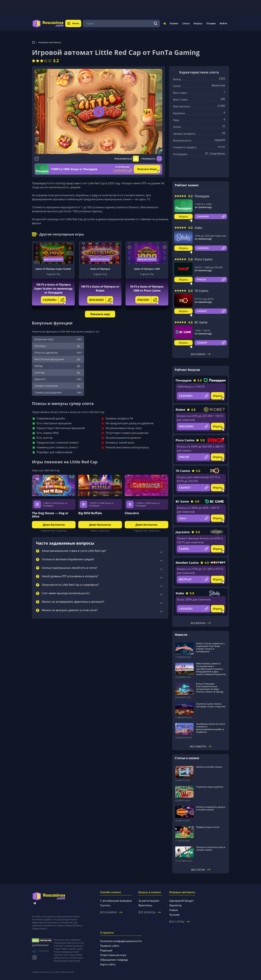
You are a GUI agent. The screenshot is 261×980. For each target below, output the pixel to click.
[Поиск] (156, 23)
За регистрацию (149, 901)
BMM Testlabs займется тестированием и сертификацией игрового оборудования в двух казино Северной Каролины (211, 669)
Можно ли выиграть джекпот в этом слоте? (70, 610)
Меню (73, 23)
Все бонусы (201, 623)
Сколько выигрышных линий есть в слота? (69, 568)
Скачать (105, 905)
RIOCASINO (101, 300)
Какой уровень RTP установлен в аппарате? (70, 576)
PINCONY (148, 300)
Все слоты (179, 922)
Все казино (201, 354)
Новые (173, 910)
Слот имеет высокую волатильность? (66, 593)
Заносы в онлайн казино (209, 767)
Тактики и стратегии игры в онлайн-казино (211, 848)
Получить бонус (147, 169)
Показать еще (100, 314)
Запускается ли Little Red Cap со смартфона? (70, 585)
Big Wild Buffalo (90, 513)
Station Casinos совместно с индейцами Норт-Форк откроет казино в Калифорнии (210, 647)
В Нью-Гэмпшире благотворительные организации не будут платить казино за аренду (210, 688)
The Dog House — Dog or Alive (50, 515)
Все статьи (201, 870)
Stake (198, 228)
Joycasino (183, 532)
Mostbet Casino (187, 563)
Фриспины (145, 905)
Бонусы (198, 23)
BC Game (201, 322)
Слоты (186, 23)
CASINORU (54, 300)
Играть (184, 217)
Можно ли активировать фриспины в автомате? (73, 602)
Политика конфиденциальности (121, 941)
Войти (223, 23)
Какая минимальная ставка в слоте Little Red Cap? (74, 551)
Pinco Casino (203, 259)
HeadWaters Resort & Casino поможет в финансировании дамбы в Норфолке (211, 728)
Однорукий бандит (181, 901)
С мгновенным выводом (116, 901)
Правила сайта (110, 946)
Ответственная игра (113, 955)
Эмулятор (175, 905)
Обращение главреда (114, 960)
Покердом (202, 196)
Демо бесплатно (53, 259)
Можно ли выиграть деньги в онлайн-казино (211, 808)
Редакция (106, 950)
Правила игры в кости (208, 827)
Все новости (201, 746)
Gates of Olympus (100, 269)
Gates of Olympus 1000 (147, 269)
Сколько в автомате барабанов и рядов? (68, 559)
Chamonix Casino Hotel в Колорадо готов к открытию (211, 705)
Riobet (180, 410)
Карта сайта (108, 964)
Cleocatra (132, 513)
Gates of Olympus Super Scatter (53, 269)
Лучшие (174, 915)
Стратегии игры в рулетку (210, 787)
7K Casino (201, 291)
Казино (174, 23)
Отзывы (211, 23)
